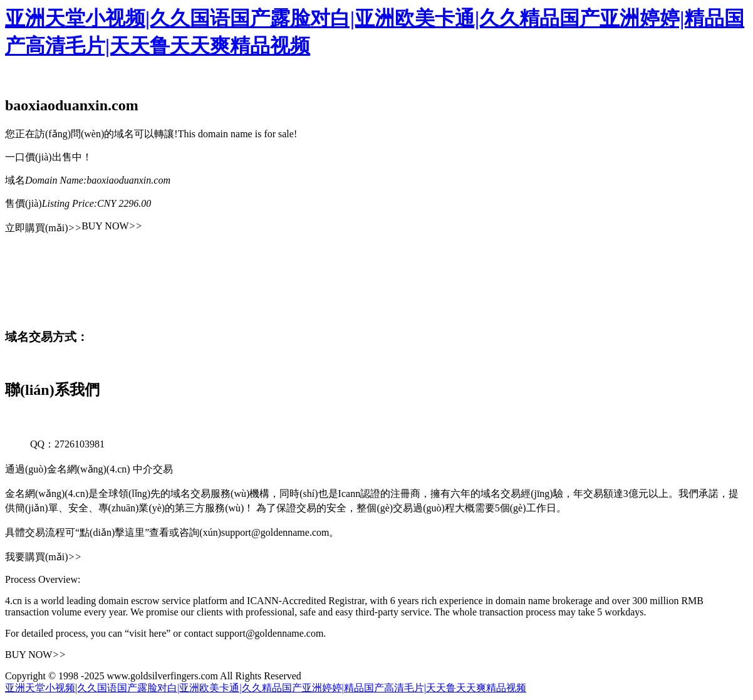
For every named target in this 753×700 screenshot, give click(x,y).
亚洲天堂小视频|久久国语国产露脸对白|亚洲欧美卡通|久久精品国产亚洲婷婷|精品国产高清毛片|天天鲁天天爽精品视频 (266, 688)
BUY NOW (112, 226)
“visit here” (148, 633)
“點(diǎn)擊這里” (112, 532)
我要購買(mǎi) (43, 557)
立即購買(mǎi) (43, 228)
